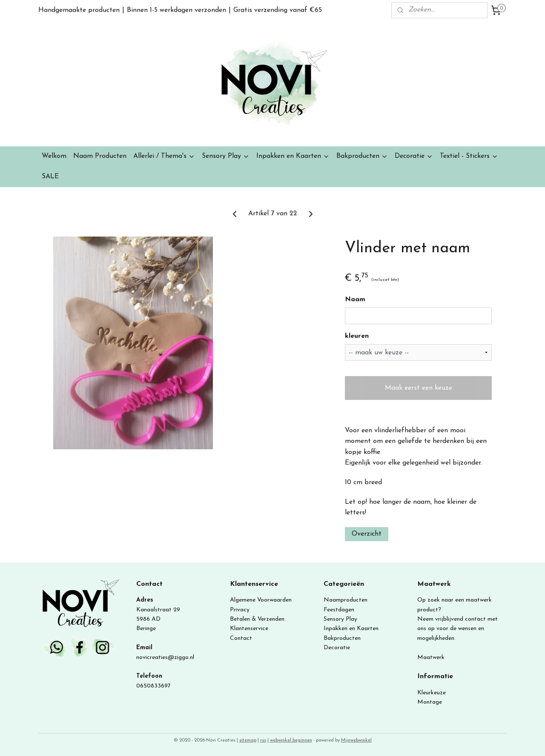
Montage (430, 702)
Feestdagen (339, 610)
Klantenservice (249, 629)
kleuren (357, 336)
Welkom (54, 156)
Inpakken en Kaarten (293, 156)
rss (263, 740)
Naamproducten (346, 600)
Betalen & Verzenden (257, 619)
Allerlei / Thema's (164, 156)
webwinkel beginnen (291, 740)
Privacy (240, 610)
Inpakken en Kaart (348, 629)
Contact (241, 638)
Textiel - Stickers (469, 156)
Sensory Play (226, 156)
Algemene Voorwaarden (261, 600)
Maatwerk (431, 658)
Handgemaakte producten (79, 10)
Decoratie (414, 156)
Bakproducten (362, 156)
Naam (355, 300)
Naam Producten (100, 156)
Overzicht (367, 534)
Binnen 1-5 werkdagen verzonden (176, 10)
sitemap (248, 740)
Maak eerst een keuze (419, 388)
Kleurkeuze (432, 693)
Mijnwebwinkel (356, 740)
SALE (50, 177)
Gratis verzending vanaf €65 (278, 10)
